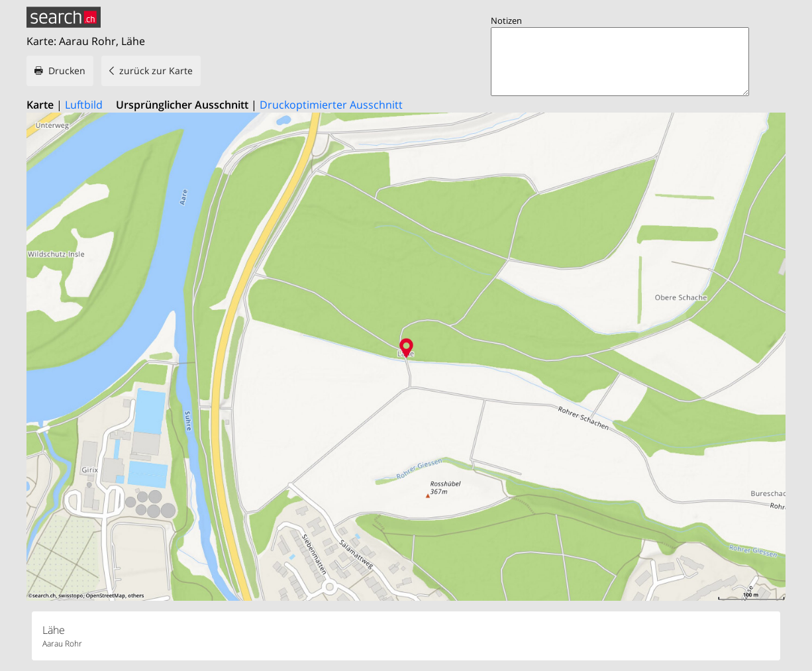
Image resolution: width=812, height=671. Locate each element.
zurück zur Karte (156, 71)
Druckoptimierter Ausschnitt (331, 105)
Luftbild (84, 105)
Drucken (67, 71)
